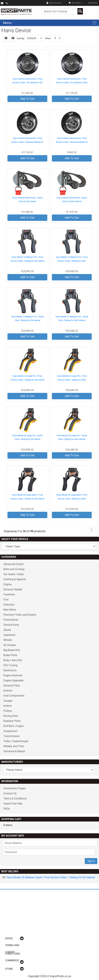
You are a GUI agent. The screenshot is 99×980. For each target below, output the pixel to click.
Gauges (8, 701)
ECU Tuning (10, 665)
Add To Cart (27, 99)
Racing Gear (11, 716)
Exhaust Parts (12, 686)
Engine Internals (13, 675)
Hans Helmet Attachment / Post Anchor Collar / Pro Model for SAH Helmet (72, 83)
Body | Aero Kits (13, 660)
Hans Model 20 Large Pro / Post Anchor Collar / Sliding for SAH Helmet (72, 380)
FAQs (7, 809)
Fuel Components (14, 696)
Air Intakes (10, 645)
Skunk (7, 630)
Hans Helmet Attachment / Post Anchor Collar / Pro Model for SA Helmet (27, 83)
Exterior (8, 691)
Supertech (9, 635)
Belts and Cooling (14, 569)
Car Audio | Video (14, 574)
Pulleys (8, 711)
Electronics (10, 670)
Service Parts (11, 625)
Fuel (6, 600)
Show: (48, 38)
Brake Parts (10, 655)
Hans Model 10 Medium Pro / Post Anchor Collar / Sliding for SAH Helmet (72, 261)
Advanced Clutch (13, 564)
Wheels (8, 640)
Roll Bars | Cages (13, 726)
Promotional (11, 620)
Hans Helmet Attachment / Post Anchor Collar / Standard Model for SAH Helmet (72, 142)
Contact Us (10, 793)
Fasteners (9, 594)
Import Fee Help (13, 804)
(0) (75, 3)
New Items (10, 610)
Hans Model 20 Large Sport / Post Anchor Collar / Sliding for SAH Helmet (72, 499)
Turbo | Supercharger (16, 741)
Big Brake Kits (12, 650)
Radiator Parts (12, 721)
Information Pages (14, 788)
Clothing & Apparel (14, 579)
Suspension (10, 731)
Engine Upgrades (13, 680)
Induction (9, 605)
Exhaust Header (13, 589)
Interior (8, 706)
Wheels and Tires (14, 746)
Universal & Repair (14, 751)
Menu (7, 23)
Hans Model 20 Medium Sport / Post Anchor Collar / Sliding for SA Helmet (51, 877)
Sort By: (21, 38)
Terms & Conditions (15, 798)
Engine (7, 584)
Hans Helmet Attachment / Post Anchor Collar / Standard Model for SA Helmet (27, 142)
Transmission (12, 736)
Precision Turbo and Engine (20, 615)
